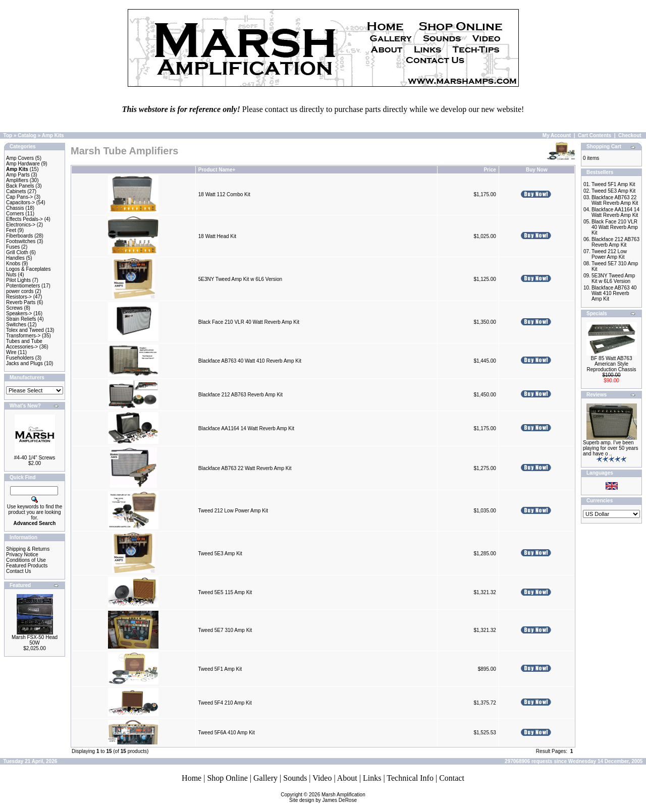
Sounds (295, 778)
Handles (15, 258)
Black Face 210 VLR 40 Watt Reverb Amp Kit (249, 322)
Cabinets (16, 191)
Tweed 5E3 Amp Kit (220, 554)
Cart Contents (595, 135)
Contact (452, 778)
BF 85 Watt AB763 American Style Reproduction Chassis (612, 364)
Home (192, 778)
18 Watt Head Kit (217, 236)
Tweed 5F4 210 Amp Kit (225, 703)
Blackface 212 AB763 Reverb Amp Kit (240, 395)
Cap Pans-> (19, 197)
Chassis (15, 208)
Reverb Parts (21, 302)
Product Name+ (217, 170)
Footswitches (21, 241)
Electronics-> (21, 225)
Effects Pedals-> (24, 219)
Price (490, 170)
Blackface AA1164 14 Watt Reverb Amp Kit (246, 428)
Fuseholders (20, 358)
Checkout (630, 135)
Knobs (13, 264)
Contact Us (18, 571)
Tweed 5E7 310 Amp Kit (225, 630)
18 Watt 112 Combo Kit (224, 194)
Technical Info (410, 778)
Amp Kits (53, 135)
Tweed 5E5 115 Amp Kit (225, 592)
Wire (11, 352)
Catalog (27, 135)
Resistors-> (19, 297)
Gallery (265, 778)
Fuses (13, 247)
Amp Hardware (23, 164)
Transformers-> (23, 336)
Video (322, 778)
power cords (20, 291)
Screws (14, 308)
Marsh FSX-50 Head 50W (35, 640)
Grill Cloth (17, 252)
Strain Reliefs (21, 319)
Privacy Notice (22, 555)
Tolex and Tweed (25, 330)
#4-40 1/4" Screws (35, 458)
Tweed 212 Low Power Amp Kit (233, 511)
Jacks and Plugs (24, 363)
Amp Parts (18, 175)
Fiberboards (19, 236)
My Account (557, 135)
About (347, 778)
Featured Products (27, 566)
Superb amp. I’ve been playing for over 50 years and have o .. (611, 448)
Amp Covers (20, 158)
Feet (11, 230)
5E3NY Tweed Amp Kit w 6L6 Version (240, 279)
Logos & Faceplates (28, 269)
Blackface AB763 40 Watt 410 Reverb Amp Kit (250, 361)
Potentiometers (23, 286)
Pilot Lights (18, 280)
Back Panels (20, 186)
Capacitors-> (20, 202)
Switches (16, 325)
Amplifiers (17, 180)
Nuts (11, 275)
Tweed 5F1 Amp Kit (220, 669)
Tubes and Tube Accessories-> (24, 344)
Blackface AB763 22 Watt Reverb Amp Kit (245, 468)
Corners (15, 214)
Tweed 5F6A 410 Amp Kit (227, 733)
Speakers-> (19, 313)
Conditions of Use (26, 560)
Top (8, 135)
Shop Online (227, 778)
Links (372, 778)
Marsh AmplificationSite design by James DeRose (327, 797)
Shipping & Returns (28, 549)
